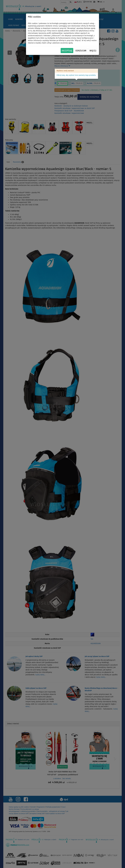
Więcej (93, 51)
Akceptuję (67, 51)
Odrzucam (81, 51)
